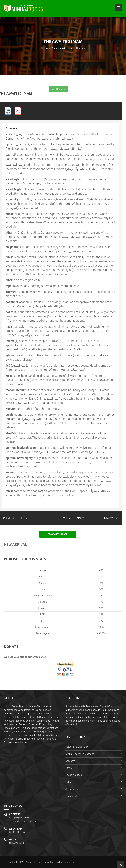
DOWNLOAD (112, 518)
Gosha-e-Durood (74, 775)
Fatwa (69, 768)
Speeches (70, 761)
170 (101, 602)
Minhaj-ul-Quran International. (41, 862)
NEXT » (24, 518)
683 (101, 570)
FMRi (68, 782)
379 (101, 621)
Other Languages (42, 596)
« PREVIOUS (8, 518)
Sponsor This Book (58, 534)
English (42, 577)
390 (101, 608)
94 (101, 577)
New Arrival (15, 544)
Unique (42, 570)
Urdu (42, 589)
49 (101, 583)
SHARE (68, 518)
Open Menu (119, 8)
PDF (42, 614)
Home (44, 48)
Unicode (42, 602)
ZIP (42, 621)
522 (101, 589)
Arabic (42, 583)
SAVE (82, 518)
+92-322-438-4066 (17, 832)
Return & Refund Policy (77, 747)
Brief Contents (58, 89)
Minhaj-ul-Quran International (80, 754)
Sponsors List (72, 789)
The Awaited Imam (62, 48)
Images (42, 608)
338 (101, 614)
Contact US (71, 796)
